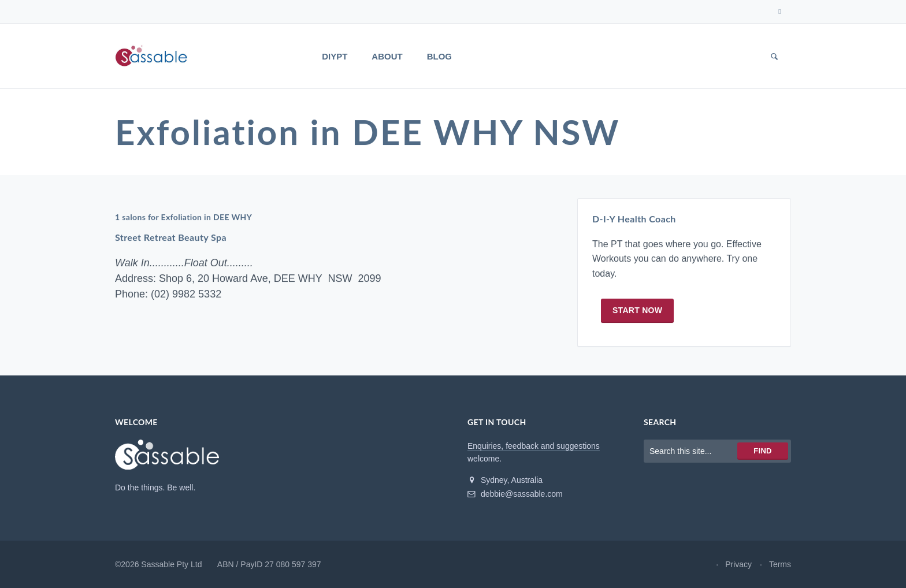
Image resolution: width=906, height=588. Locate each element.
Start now (637, 310)
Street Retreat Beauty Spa (171, 238)
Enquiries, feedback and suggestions (534, 446)
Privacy (738, 564)
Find (762, 451)
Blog (439, 56)
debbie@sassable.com (515, 494)
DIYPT (335, 56)
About (387, 56)
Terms (780, 564)
